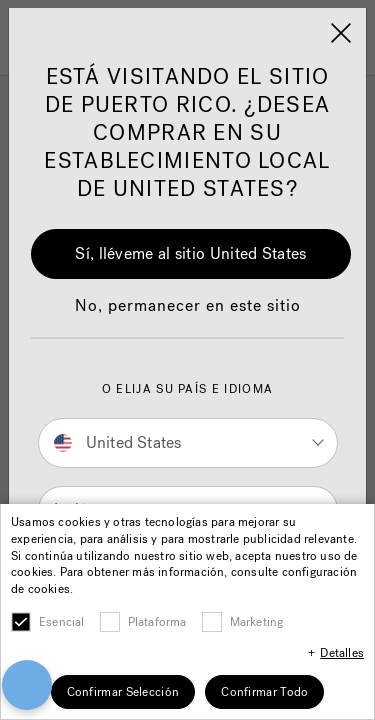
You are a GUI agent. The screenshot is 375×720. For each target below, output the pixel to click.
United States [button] (118, 442)
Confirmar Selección (123, 692)
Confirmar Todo (264, 692)
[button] (188, 316)
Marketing (257, 622)
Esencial (62, 622)
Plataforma (157, 622)
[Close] (341, 33)
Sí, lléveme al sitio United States (190, 253)
